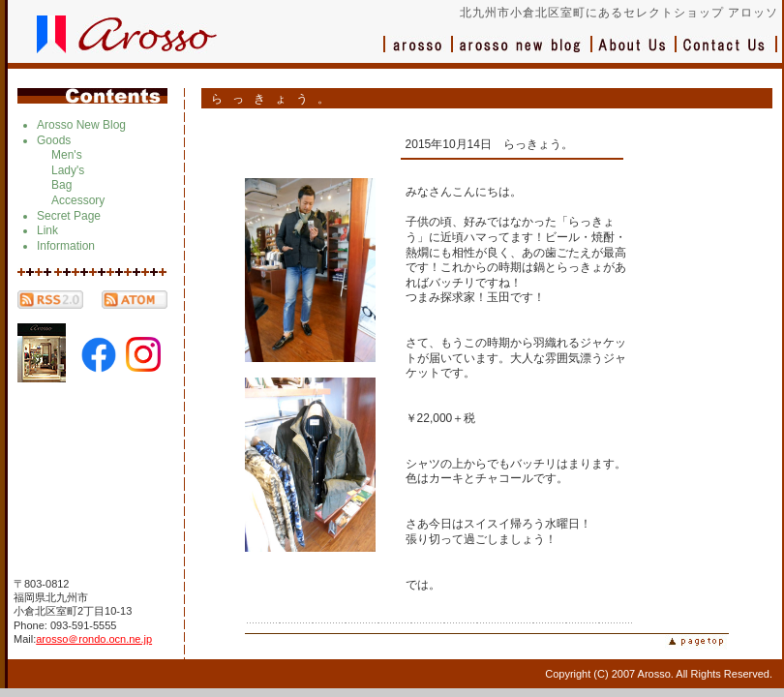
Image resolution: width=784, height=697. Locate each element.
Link (47, 230)
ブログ (523, 54)
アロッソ (418, 54)
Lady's (68, 170)
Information (66, 246)
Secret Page (69, 216)
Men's (67, 155)
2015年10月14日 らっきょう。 (489, 144)
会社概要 (634, 54)
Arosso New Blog (81, 125)
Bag (61, 185)
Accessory (78, 200)
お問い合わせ (727, 54)
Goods (54, 140)
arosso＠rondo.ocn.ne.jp (94, 639)
